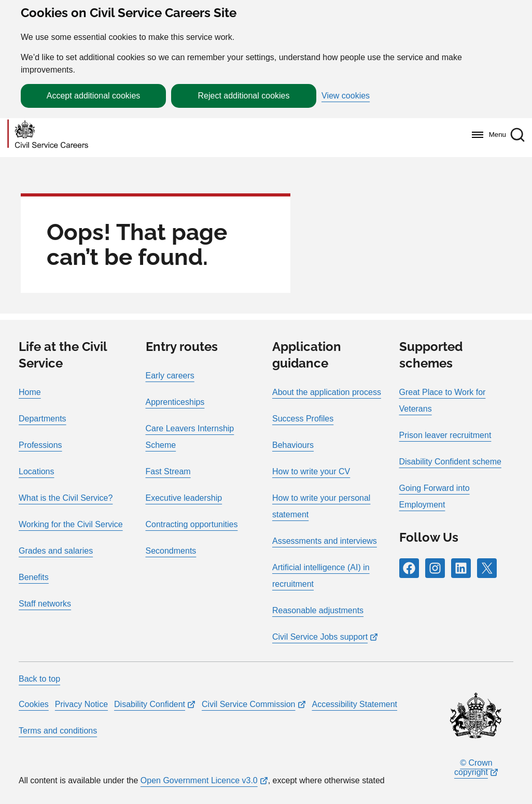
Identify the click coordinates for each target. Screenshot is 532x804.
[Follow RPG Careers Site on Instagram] (435, 568)
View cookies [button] (346, 96)
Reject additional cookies (244, 96)
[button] (517, 135)
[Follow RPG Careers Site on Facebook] (409, 568)
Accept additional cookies (94, 96)
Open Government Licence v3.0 (199, 780)
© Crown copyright (473, 767)
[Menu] (486, 135)
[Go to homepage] (48, 135)
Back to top (39, 679)
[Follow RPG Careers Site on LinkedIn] (461, 568)
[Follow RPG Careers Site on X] (487, 568)
